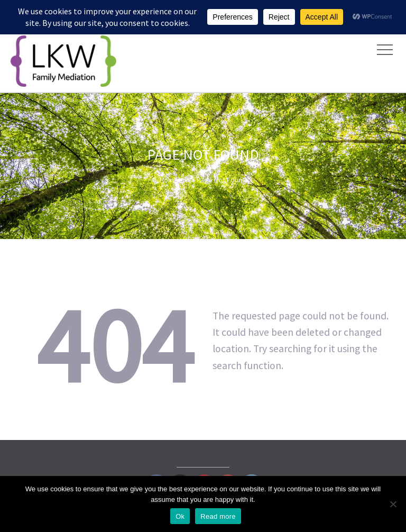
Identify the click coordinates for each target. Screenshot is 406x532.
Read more (218, 516)
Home (169, 180)
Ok (180, 516)
